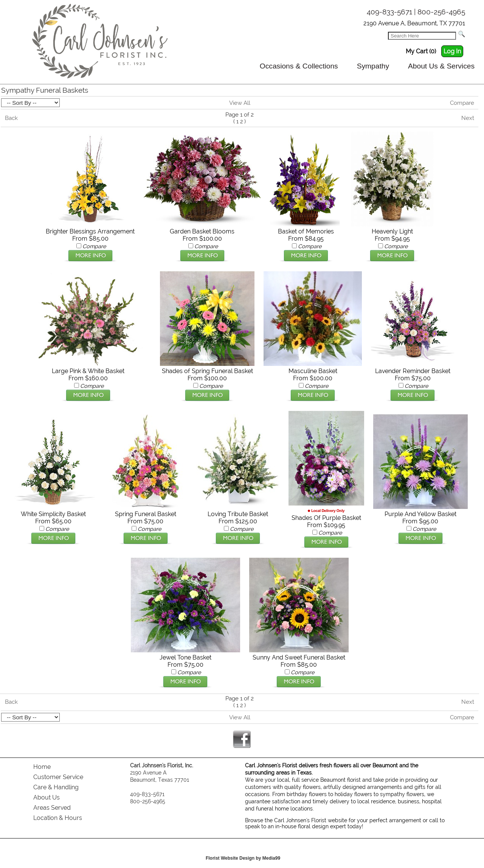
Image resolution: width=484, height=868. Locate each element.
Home (42, 767)
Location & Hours (58, 818)
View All (240, 103)
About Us (47, 797)
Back (11, 118)
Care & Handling (56, 787)
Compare (462, 103)
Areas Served (52, 808)
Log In (452, 51)
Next (468, 118)
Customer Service (58, 777)
